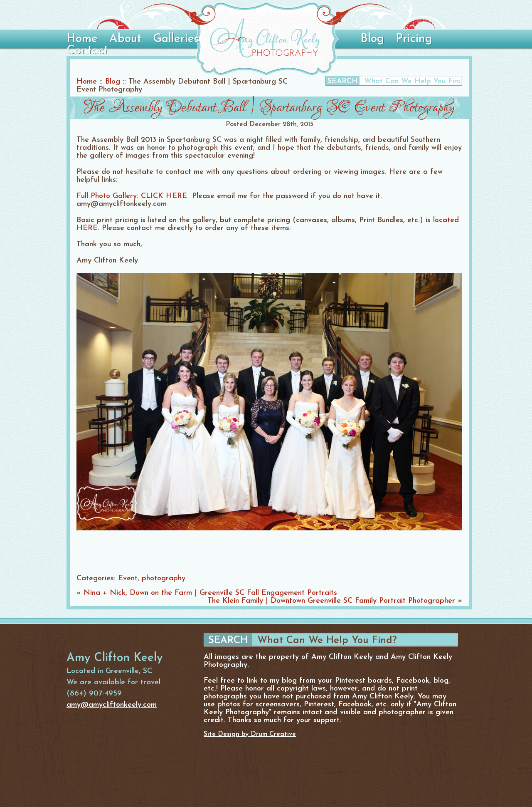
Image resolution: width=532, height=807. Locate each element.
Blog (372, 39)
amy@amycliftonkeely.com (112, 705)
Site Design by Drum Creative (250, 734)
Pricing (414, 39)
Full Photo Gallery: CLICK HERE (132, 196)
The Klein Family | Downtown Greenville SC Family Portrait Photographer (331, 601)
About (125, 39)
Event (128, 578)
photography (164, 578)
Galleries (176, 39)
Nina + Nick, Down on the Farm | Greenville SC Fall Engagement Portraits (210, 593)
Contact (87, 51)
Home (82, 39)
